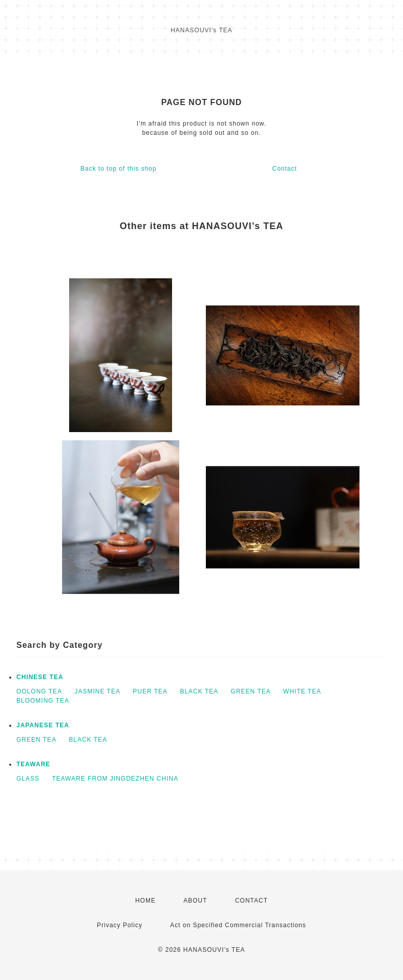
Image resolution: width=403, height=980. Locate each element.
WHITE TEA (302, 691)
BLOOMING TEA (43, 701)
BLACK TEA (199, 691)
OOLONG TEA (39, 691)
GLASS (28, 779)
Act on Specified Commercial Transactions (238, 925)
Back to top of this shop (119, 169)
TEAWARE (33, 764)
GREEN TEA (251, 691)
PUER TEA (150, 691)
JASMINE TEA (97, 691)
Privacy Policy (120, 925)
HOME (145, 901)
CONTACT (251, 901)
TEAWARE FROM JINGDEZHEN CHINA (115, 779)
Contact (284, 169)
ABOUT (195, 901)
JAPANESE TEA (43, 725)
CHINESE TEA (40, 677)
